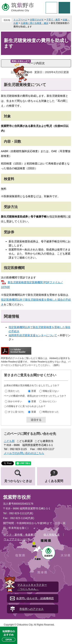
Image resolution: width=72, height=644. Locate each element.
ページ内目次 (36, 63)
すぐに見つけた (16, 412)
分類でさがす (37, 20)
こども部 (9, 441)
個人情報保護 (51, 535)
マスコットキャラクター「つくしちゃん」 (32, 587)
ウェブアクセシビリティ (18, 539)
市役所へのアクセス (31, 609)
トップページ (20, 20)
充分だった (14, 391)
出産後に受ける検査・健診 (35, 23)
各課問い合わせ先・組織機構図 (35, 598)
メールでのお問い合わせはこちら (24, 453)
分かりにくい (50, 401)
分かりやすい (15, 401)
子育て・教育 (53, 20)
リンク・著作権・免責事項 (20, 535)
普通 (34, 391)
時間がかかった (51, 412)
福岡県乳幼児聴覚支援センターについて (33, 335)
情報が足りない (51, 391)
